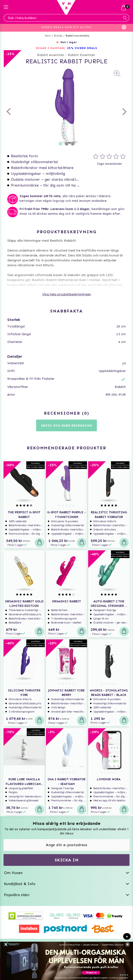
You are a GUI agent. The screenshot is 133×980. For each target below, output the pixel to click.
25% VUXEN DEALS (82, 48)
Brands (58, 36)
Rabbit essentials (78, 36)
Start (48, 36)
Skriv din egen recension (67, 426)
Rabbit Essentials (81, 55)
